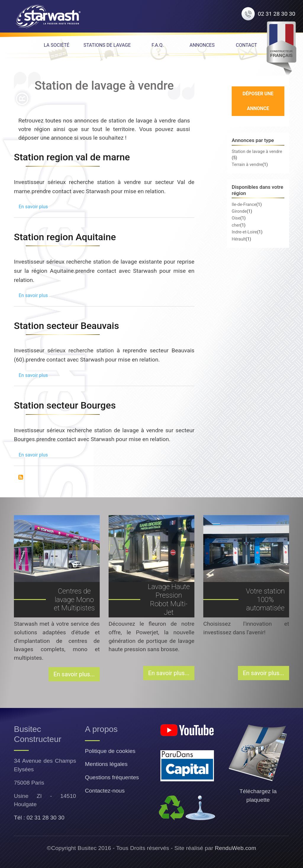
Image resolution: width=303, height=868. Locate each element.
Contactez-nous (105, 791)
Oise (236, 218)
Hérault (239, 239)
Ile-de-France (244, 204)
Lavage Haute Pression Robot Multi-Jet (169, 599)
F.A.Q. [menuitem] (158, 45)
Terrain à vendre (247, 164)
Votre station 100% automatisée (265, 600)
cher (236, 225)
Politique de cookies (110, 751)
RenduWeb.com (236, 848)
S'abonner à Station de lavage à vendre (21, 477)
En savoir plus (33, 207)
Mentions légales (106, 764)
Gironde (239, 211)
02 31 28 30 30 (277, 14)
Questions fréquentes (112, 777)
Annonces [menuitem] (202, 45)
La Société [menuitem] (57, 45)
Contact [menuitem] (246, 45)
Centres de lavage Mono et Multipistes (74, 600)
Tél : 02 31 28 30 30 (39, 818)
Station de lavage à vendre (257, 151)
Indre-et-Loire (244, 232)
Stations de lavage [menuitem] (107, 45)
